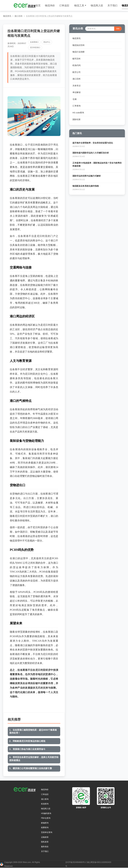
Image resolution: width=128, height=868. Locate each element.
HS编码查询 (46, 813)
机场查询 (45, 804)
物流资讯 (7, 16)
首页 (38, 6)
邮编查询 (45, 823)
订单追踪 (64, 6)
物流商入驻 (97, 6)
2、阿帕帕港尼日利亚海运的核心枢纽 (27, 741)
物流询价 (50, 6)
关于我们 (112, 6)
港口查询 (45, 799)
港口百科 (19, 16)
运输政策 (45, 837)
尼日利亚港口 (35, 47)
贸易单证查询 (47, 832)
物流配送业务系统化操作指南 (86, 186)
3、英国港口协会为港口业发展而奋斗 (27, 749)
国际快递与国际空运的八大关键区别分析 (91, 153)
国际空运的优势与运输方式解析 (87, 176)
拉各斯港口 (34, 42)
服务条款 (45, 847)
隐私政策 (45, 842)
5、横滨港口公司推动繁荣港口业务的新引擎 (31, 768)
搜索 (118, 29)
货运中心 (47, 42)
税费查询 (45, 828)
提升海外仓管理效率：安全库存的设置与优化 (93, 143)
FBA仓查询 (46, 818)
